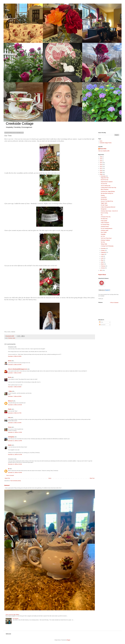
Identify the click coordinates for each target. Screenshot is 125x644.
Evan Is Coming (104, 213)
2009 (101, 172)
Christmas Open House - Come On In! (109, 211)
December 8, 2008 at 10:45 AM (15, 405)
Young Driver (104, 197)
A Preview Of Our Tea (106, 217)
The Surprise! (15, 619)
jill (9, 469)
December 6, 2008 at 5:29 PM (15, 356)
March (103, 264)
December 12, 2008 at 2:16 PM (15, 441)
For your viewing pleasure (107, 228)
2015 (101, 161)
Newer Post (7, 478)
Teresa (10, 427)
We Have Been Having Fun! (107, 193)
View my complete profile (104, 151)
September (104, 252)
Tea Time (103, 242)
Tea (102, 215)
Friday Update (104, 221)
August (103, 254)
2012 (101, 167)
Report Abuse (102, 275)
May (102, 260)
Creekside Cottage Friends (106, 143)
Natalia (10, 445)
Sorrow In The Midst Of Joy (107, 201)
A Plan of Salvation (114, 303)
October (103, 250)
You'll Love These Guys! (106, 238)
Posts (101, 322)
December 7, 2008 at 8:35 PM (15, 396)
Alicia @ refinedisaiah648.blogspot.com (17, 369)
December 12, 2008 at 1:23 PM (15, 432)
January (103, 268)
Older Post (92, 478)
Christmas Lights (105, 230)
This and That (104, 184)
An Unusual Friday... (105, 225)
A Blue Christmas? (105, 223)
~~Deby (10, 391)
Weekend (7, 485)
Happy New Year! (105, 178)
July (102, 256)
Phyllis (10, 409)
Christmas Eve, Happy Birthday (108, 191)
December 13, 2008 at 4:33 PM (15, 473)
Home (50, 478)
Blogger (68, 640)
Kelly (9, 418)
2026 (101, 157)
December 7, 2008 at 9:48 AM (15, 387)
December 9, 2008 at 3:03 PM (15, 423)
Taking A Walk (104, 244)
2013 (101, 165)
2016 (101, 159)
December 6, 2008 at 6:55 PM (15, 365)
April (102, 262)
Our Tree (103, 236)
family (14, 338)
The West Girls (104, 219)
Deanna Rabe (103, 149)
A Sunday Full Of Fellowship (107, 246)
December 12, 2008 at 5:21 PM (15, 455)
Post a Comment (10, 475)
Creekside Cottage (20, 124)
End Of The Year (105, 180)
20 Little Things (104, 205)
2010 (101, 171)
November (104, 248)
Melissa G (10, 401)
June (102, 258)
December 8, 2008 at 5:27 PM (15, 413)
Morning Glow (104, 199)
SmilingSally (11, 437)
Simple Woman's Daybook (107, 182)
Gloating (103, 195)
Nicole (10, 377)
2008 (101, 174)
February (103, 266)
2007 (101, 270)
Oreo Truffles (104, 232)
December (104, 176)
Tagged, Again (104, 203)
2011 (101, 169)
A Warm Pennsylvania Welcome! (108, 207)
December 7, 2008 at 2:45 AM (15, 373)
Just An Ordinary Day (106, 186)
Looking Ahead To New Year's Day (108, 188)
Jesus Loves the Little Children (12, 615)
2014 (101, 163)
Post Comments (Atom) (16, 481)
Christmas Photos (105, 227)
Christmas (10, 338)
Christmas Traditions (105, 240)
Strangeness (104, 209)
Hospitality (103, 234)
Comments (102, 325)
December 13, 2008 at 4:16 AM (15, 464)
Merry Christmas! (105, 189)
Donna (10, 361)
